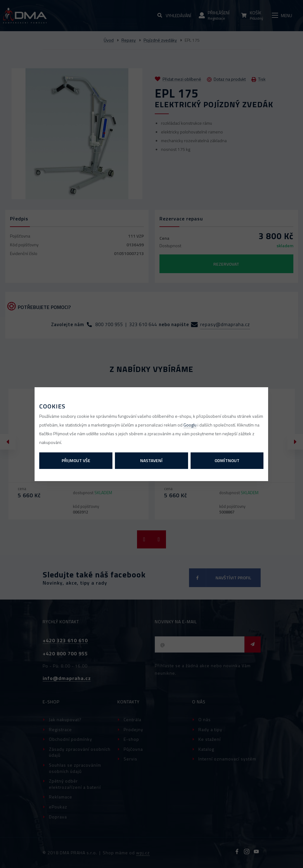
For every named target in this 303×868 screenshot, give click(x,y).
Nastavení (151, 460)
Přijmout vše (76, 460)
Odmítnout (227, 460)
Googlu (190, 425)
